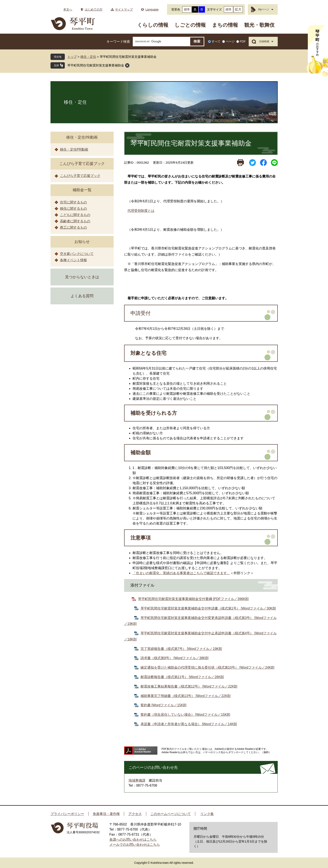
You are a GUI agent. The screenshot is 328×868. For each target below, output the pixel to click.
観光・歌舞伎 (259, 25)
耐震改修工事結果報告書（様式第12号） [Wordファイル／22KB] (189, 686)
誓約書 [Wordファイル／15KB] (163, 705)
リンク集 (207, 814)
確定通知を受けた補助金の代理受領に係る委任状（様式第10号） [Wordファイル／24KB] (207, 667)
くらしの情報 (153, 25)
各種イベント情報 (73, 260)
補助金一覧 (82, 190)
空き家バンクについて (77, 254)
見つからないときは (82, 277)
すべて (216, 41)
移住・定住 (88, 57)
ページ (230, 41)
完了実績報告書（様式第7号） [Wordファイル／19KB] (181, 649)
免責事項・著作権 (106, 814)
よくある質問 (82, 296)
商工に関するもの (73, 227)
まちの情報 (225, 25)
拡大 (238, 9)
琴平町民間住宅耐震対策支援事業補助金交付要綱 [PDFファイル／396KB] (193, 599)
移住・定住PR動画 (82, 137)
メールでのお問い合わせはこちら (135, 845)
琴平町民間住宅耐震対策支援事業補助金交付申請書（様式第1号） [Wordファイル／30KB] (208, 608)
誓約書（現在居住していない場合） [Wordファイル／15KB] (185, 715)
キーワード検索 (118, 42)
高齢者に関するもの (75, 221)
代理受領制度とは (141, 211)
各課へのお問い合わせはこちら (133, 840)
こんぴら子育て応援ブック (82, 164)
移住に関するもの (73, 209)
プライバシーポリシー (67, 814)
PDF (243, 41)
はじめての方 (94, 9)
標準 (187, 9)
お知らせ (82, 242)
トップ (72, 57)
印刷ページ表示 (240, 163)
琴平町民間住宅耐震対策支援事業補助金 (96, 65)
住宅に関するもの (73, 202)
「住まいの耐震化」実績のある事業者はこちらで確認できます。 (181, 573)
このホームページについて (171, 814)
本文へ (68, 9)
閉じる (127, 65)
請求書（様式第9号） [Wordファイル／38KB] (175, 658)
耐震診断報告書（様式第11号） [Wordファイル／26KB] (182, 677)
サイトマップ (124, 9)
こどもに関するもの (75, 215)
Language (152, 9)
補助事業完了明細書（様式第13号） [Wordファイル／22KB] (186, 696)
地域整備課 (137, 780)
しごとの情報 (190, 25)
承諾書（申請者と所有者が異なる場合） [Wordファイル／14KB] (189, 724)
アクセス (135, 814)
